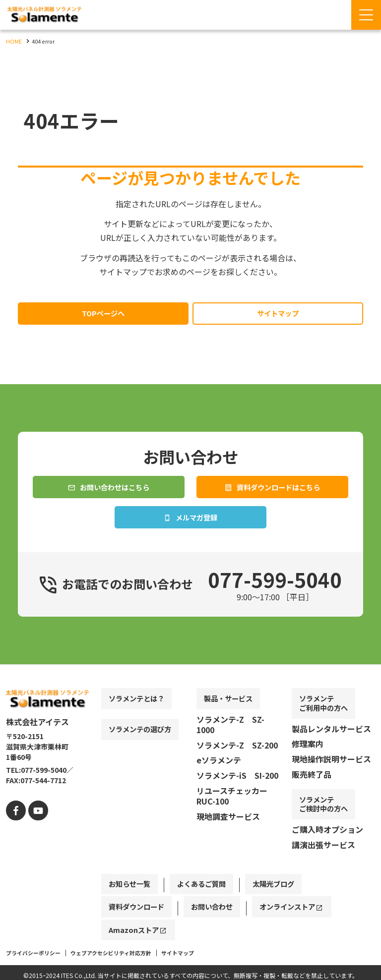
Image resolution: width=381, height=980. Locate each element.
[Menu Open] (366, 15)
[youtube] (34, 846)
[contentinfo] (190, 841)
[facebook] (15, 846)
